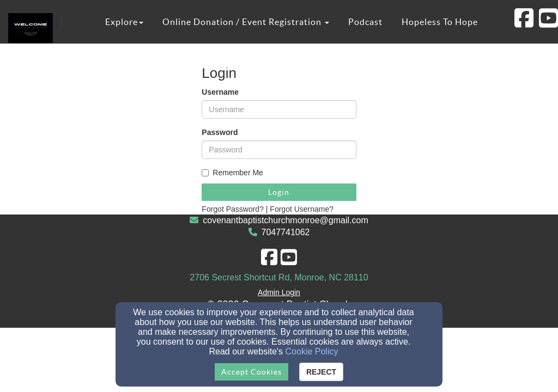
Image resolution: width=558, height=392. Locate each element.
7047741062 (286, 232)
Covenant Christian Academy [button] (186, 65)
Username (220, 92)
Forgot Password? (233, 209)
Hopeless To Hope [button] (440, 22)
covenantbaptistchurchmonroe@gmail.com (286, 220)
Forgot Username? (302, 209)
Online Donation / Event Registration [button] (246, 22)
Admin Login (279, 292)
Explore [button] (124, 22)
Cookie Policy (312, 351)
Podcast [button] (365, 22)
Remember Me (232, 173)
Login (279, 192)
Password (220, 132)
